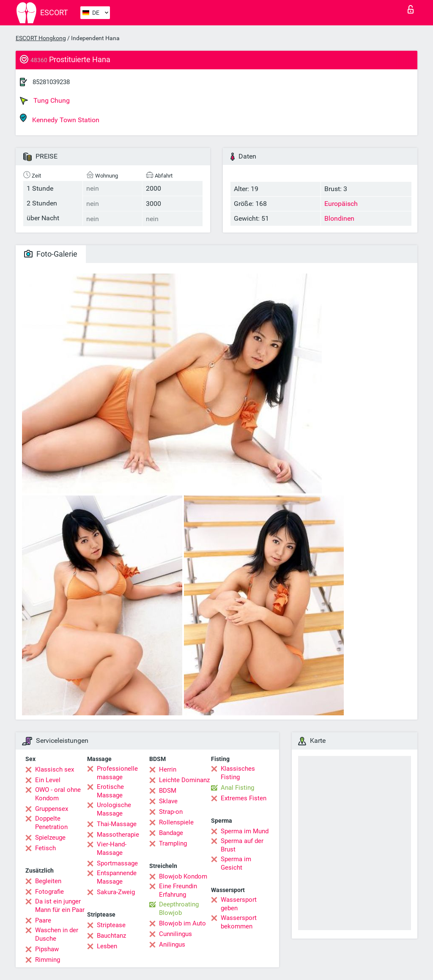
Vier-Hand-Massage (112, 849)
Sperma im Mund (245, 831)
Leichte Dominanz (184, 780)
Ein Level (48, 780)
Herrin (168, 769)
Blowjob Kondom (183, 876)
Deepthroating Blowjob (179, 909)
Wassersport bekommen (239, 922)
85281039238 (51, 82)
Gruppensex (52, 809)
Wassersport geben (239, 904)
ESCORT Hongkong (41, 38)
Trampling (173, 843)
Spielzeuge (50, 838)
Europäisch (341, 204)
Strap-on (171, 812)
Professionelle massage (117, 773)
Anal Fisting (237, 788)
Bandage (171, 833)
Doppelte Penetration (51, 823)
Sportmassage (117, 863)
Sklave (168, 801)
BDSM (168, 791)
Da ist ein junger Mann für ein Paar (60, 906)
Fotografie (49, 892)
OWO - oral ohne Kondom (58, 794)
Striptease (111, 925)
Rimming (48, 960)
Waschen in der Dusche (57, 934)
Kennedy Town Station (60, 119)
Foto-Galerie (51, 254)
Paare (43, 920)
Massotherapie (118, 835)
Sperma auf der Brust (242, 845)
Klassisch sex (55, 769)
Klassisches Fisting (238, 773)
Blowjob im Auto (182, 923)
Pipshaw (47, 949)
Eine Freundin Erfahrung (178, 890)
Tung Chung (45, 101)
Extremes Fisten (244, 798)
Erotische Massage (110, 791)
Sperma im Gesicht (236, 863)
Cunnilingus (175, 934)
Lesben (107, 946)
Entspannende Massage (117, 877)
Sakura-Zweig (116, 892)
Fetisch (45, 848)
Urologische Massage (114, 809)
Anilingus (172, 944)
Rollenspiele (176, 822)
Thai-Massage (117, 824)
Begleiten (48, 881)
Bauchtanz (111, 936)
